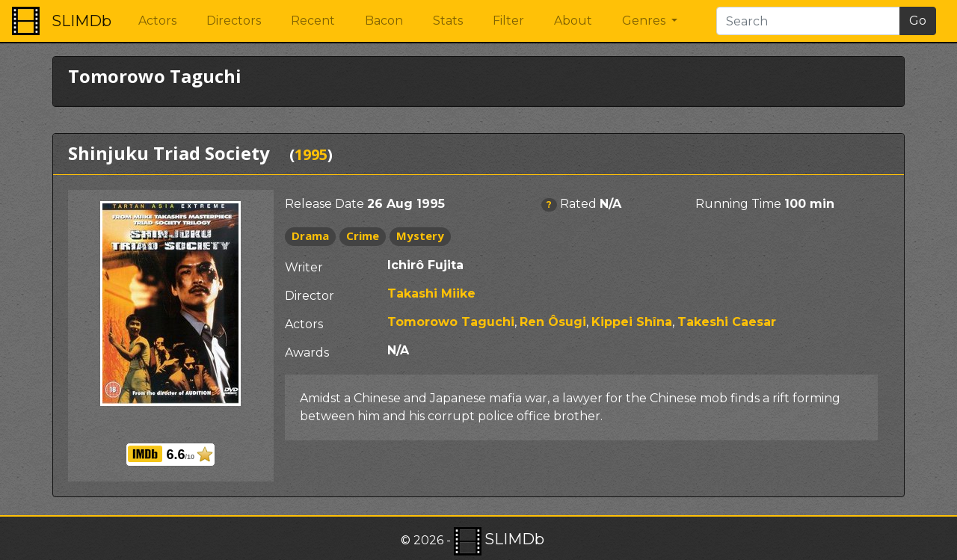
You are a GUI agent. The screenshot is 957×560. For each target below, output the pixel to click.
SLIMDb (81, 21)
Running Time (738, 204)
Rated (578, 204)
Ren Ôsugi (553, 322)
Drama (310, 236)
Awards (307, 353)
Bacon (384, 21)
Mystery (420, 236)
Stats (448, 21)
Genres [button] (645, 21)
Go (918, 21)
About (573, 21)
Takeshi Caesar (727, 322)
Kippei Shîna (632, 322)
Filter (508, 21)
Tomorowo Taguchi (451, 322)
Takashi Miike (431, 293)
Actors (157, 21)
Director (310, 296)
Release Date (324, 204)
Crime (363, 236)
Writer (304, 267)
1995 (311, 154)
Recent (313, 21)
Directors (234, 21)
